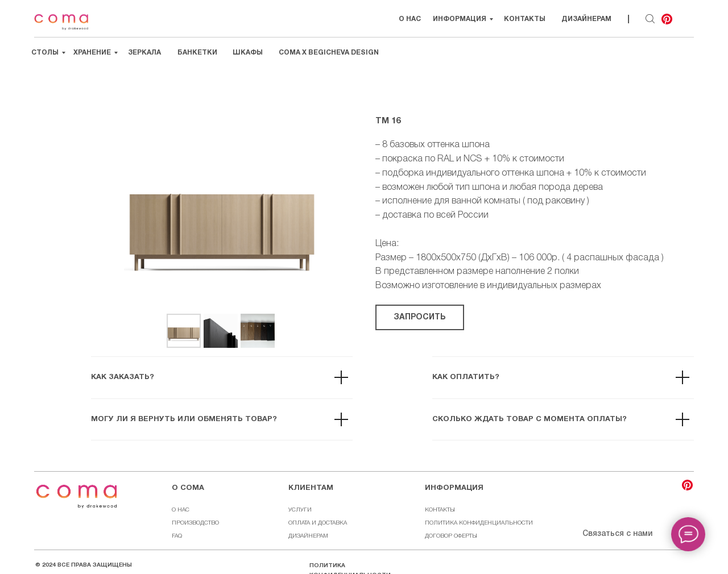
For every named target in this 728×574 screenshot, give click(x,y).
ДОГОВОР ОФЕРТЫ (451, 536)
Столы (45, 53)
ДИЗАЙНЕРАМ (308, 536)
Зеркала (144, 53)
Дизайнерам (586, 19)
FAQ (177, 536)
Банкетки (197, 53)
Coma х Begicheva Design (329, 53)
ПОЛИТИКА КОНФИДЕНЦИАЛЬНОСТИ (479, 523)
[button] (420, 317)
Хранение (92, 53)
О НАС (410, 19)
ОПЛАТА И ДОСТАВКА (318, 523)
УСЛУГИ (300, 510)
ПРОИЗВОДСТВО (195, 523)
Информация (460, 19)
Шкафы (248, 53)
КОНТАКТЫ (440, 510)
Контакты (525, 19)
